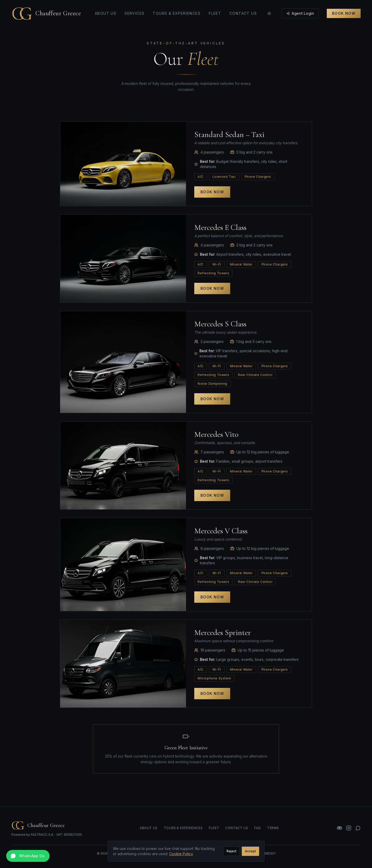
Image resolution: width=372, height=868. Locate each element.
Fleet (215, 9)
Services (134, 9)
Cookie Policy (181, 857)
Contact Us (243, 9)
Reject (231, 854)
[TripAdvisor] (339, 828)
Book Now (344, 9)
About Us (106, 9)
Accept (250, 854)
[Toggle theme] (269, 10)
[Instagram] (349, 828)
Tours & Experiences (177, 9)
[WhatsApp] (358, 828)
